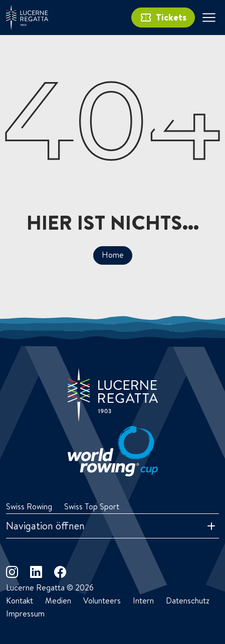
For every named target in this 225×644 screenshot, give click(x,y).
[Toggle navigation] (209, 18)
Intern (143, 600)
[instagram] (12, 572)
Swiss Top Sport (92, 506)
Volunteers (102, 600)
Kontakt (20, 600)
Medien (58, 600)
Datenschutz (188, 600)
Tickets (163, 18)
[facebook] (60, 572)
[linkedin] (36, 572)
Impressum (25, 613)
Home (113, 255)
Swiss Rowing (29, 506)
